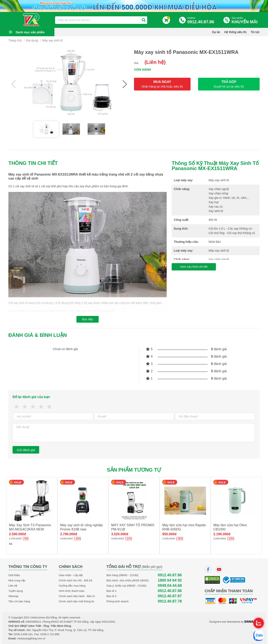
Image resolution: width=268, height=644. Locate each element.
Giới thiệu (14, 575)
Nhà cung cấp (17, 580)
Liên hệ (13, 586)
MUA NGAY (162, 84)
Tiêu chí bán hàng (19, 601)
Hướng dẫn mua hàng (72, 586)
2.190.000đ (222, 534)
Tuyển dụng (16, 591)
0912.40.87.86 (170, 575)
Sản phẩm (246, 20)
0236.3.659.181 (23, 634)
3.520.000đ (120, 534)
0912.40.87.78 (170, 601)
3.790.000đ (69, 534)
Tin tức (255, 32)
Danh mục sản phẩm (30, 32)
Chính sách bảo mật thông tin (77, 601)
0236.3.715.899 (50, 634)
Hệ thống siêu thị (235, 32)
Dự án (216, 32)
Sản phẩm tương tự (134, 470)
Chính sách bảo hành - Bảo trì (77, 596)
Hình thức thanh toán (72, 591)
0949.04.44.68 (170, 586)
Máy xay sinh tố (52, 40)
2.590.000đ (17, 534)
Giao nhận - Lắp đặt (71, 575)
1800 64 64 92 (170, 580)
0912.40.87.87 (170, 596)
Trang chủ (15, 40)
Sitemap (13, 596)
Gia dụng (32, 40)
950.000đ (169, 534)
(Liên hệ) (155, 62)
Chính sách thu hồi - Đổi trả (76, 580)
